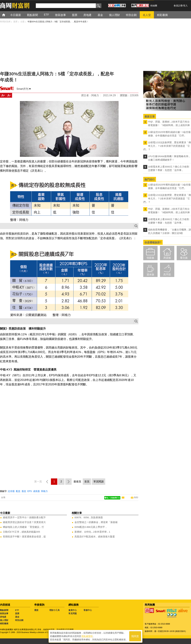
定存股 (11, 491)
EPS (30, 491)
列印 (136, 497)
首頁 (7, 15)
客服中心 (88, 610)
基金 (17, 617)
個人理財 (4, 620)
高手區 (167, 275)
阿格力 (44, 491)
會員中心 (73, 610)
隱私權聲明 (87, 636)
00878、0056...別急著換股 (89, 517)
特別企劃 (19, 620)
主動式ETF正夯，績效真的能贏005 (21, 532)
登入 (185, 6)
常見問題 (73, 613)
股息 (24, 491)
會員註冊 (178, 6)
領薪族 (150, 258)
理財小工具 (55, 610)
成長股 (36, 491)
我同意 (135, 636)
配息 (18, 491)
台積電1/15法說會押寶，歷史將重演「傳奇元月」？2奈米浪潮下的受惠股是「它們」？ (167, 146)
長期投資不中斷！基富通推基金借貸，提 (24, 537)
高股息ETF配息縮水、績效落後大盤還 (95, 537)
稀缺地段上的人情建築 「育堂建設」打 (23, 527)
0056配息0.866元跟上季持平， (91, 527)
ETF (17, 610)
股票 (17, 613)
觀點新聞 (4, 610)
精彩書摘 (4, 624)
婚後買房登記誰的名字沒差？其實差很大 (24, 522)
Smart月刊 (23, 89)
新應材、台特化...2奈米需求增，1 (92, 532)
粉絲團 (154, 6)
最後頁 (77, 482)
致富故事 (4, 613)
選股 (36, 610)
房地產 (3, 617)
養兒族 (184, 258)
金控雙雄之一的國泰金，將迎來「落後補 (96, 522)
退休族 (150, 275)
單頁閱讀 (99, 482)
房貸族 (167, 258)
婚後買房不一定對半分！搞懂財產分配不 (24, 517)
